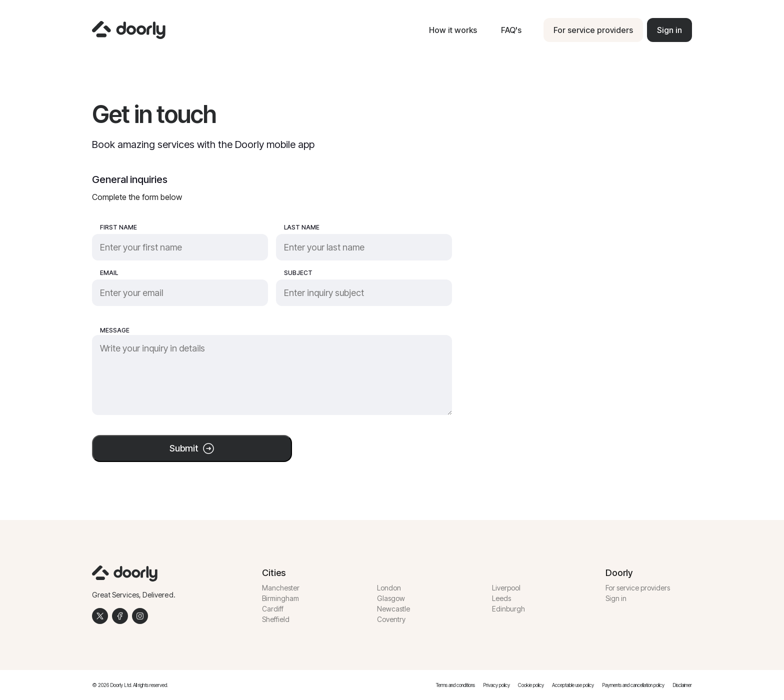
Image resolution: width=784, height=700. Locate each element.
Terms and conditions (455, 685)
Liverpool (506, 588)
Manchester (281, 588)
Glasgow (391, 598)
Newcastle (393, 609)
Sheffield (276, 619)
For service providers (638, 588)
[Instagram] (140, 616)
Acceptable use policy (573, 685)
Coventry (391, 619)
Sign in (616, 598)
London (389, 588)
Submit (192, 448)
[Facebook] (120, 616)
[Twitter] (100, 616)
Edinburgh (508, 609)
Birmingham (280, 598)
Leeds (501, 598)
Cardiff (273, 609)
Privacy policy (496, 685)
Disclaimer (682, 685)
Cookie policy (531, 685)
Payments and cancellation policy (633, 685)
